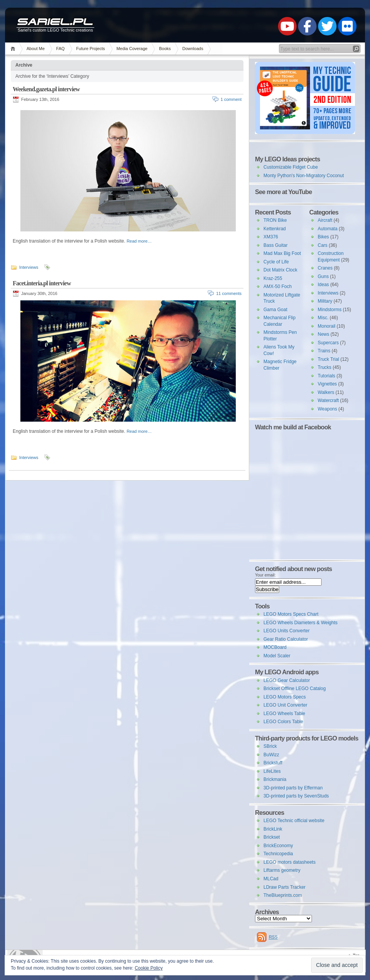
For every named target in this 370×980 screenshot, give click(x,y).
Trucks (325, 367)
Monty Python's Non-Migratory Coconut (304, 176)
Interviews (29, 267)
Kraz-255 (273, 278)
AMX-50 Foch (277, 286)
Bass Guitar (276, 245)
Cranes (325, 268)
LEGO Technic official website (294, 821)
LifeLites (272, 771)
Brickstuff (273, 763)
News (323, 334)
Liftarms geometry (282, 870)
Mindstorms (330, 310)
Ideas (323, 285)
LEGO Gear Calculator (287, 680)
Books (165, 49)
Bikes (323, 237)
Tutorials (327, 376)
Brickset (272, 837)
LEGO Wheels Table (284, 714)
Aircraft (325, 220)
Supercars (328, 343)
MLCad (271, 879)
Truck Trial (328, 359)
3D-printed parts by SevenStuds (296, 796)
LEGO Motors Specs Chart (291, 614)
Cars (322, 245)
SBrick (270, 746)
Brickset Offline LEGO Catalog (295, 689)
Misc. (323, 318)
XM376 (271, 237)
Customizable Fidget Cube (291, 167)
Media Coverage (132, 49)
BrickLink (273, 829)
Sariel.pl (55, 22)
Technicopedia (278, 854)
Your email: (265, 575)
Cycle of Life (276, 262)
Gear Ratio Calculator (286, 639)
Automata (327, 229)
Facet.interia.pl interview (42, 283)
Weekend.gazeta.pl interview (46, 89)
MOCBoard (275, 647)
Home (14, 49)
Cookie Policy (149, 968)
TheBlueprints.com (283, 895)
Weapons (327, 409)
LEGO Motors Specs (285, 697)
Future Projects (91, 49)
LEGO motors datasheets (289, 862)
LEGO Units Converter (287, 631)
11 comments (229, 293)
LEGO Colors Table (283, 722)
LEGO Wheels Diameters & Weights (301, 623)
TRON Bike (275, 220)
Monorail (327, 326)
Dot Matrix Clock (280, 270)
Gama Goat (275, 310)
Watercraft (328, 400)
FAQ (60, 49)
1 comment (231, 99)
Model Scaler (277, 656)
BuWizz (271, 755)
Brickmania (275, 779)
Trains (324, 351)
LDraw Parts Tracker (284, 887)
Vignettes (327, 384)
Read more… (139, 241)
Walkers (326, 392)
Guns (323, 276)
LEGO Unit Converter (285, 705)
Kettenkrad (275, 229)
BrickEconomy (278, 846)
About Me (36, 49)
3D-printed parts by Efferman (293, 788)
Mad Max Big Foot (282, 253)
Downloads (193, 49)
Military (325, 301)
